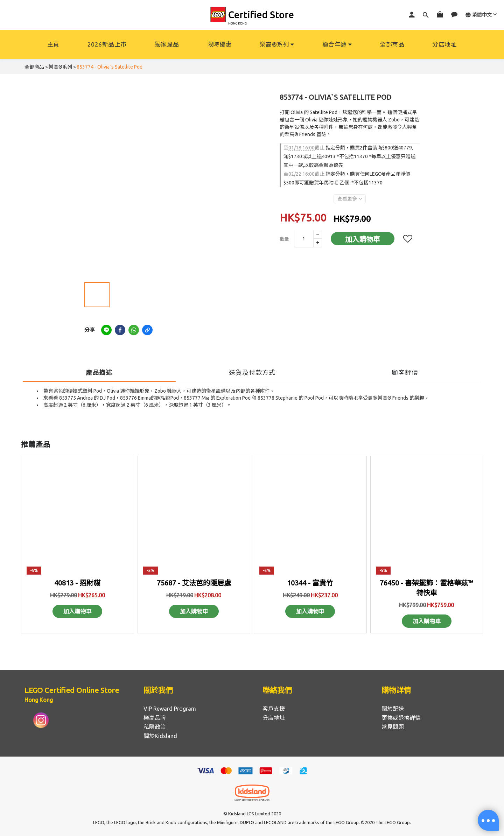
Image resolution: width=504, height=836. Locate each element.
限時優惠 (219, 44)
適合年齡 (337, 44)
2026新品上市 (107, 44)
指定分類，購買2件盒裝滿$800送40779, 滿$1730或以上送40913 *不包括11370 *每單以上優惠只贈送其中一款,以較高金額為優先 (349, 156)
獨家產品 (167, 44)
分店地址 (444, 44)
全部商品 (392, 44)
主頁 (53, 44)
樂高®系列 (277, 44)
